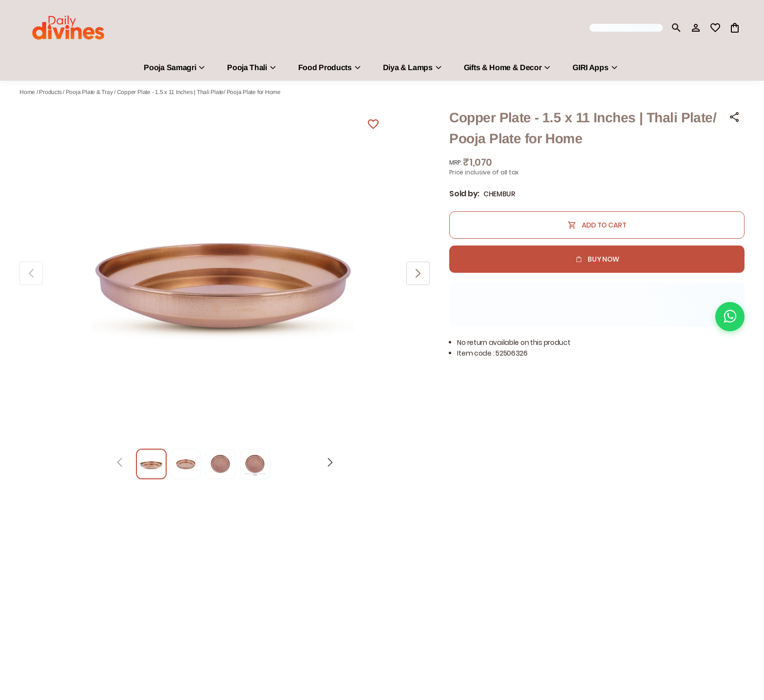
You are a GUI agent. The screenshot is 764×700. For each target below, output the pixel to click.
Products (50, 92)
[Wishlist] (373, 126)
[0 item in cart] (735, 28)
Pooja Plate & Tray (89, 92)
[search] (676, 28)
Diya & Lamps (408, 67)
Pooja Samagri (170, 67)
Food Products (325, 67)
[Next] (330, 464)
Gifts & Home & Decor (503, 67)
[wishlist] (715, 28)
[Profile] (696, 28)
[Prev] (120, 464)
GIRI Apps (590, 67)
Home (27, 92)
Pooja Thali (247, 67)
